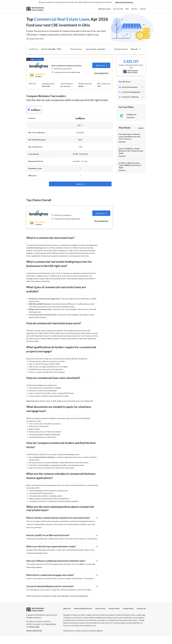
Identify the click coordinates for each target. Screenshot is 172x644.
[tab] (101, 65)
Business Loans (105, 9)
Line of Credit (118, 9)
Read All (141, 128)
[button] (124, 2)
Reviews (134, 9)
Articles (143, 9)
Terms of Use (100, 616)
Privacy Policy (114, 616)
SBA (127, 9)
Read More (122, 142)
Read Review (131, 117)
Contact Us (141, 616)
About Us (67, 616)
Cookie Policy (128, 616)
